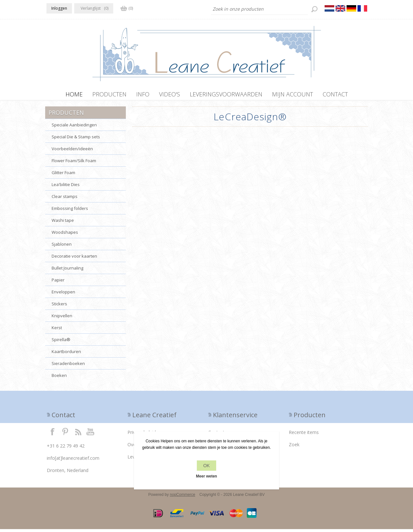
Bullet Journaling (67, 271)
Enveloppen (63, 295)
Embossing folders (70, 211)
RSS (78, 434)
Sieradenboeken (68, 366)
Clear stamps (65, 199)
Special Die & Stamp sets (76, 140)
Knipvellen (62, 319)
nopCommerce (182, 498)
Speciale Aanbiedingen (74, 128)
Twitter (65, 434)
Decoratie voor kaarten (74, 259)
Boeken (59, 378)
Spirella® (61, 342)
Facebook (53, 434)
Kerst (57, 330)
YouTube (91, 434)
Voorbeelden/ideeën (72, 152)
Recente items (304, 435)
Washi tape (63, 223)
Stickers (59, 307)
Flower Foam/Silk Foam (74, 163)
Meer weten (206, 476)
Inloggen (59, 8)
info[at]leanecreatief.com (73, 461)
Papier (58, 283)
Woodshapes (65, 235)
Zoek (294, 447)
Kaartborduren (66, 354)
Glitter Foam (63, 175)
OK (206, 466)
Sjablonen (62, 247)
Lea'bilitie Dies (66, 187)
